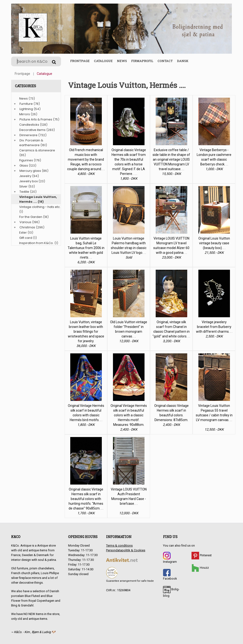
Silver (23, 186)
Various (25, 222)
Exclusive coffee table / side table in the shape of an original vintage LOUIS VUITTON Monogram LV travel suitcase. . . (171, 159)
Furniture (26, 104)
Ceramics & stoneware (37, 150)
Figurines (26, 160)
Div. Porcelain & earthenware (31, 143)
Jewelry (25, 176)
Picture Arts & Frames (36, 119)
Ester (23, 233)
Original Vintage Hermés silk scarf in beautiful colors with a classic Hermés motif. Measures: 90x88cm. (129, 415)
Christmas (27, 227)
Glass (24, 166)
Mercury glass (30, 171)
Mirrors (25, 114)
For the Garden (31, 217)
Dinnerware (28, 135)
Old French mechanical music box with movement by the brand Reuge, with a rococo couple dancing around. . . (86, 159)
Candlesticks (29, 125)
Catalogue (103, 61)
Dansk (183, 61)
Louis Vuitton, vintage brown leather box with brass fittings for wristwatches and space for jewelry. (86, 332)
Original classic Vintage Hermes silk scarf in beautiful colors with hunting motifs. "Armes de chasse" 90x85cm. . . (86, 499)
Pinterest (202, 555)
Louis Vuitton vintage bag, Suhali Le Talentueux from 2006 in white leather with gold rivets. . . (86, 248)
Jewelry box (28, 181)
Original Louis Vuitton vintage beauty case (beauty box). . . (214, 243)
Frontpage (80, 61)
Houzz (200, 568)
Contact (165, 61)
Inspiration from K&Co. (36, 243)
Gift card (26, 238)
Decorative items (32, 130)
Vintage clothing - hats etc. (40, 207)
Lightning (26, 109)
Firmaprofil (142, 61)
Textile (24, 192)
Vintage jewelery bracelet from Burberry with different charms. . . (214, 327)
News (122, 61)
